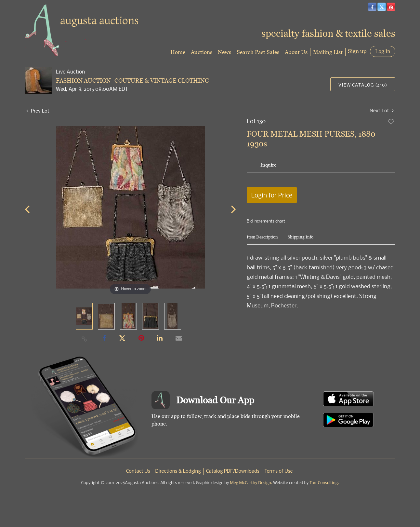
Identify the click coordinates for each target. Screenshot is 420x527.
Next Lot (382, 110)
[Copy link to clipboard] (85, 339)
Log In (383, 51)
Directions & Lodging (178, 471)
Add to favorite (391, 122)
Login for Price (272, 195)
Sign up (357, 51)
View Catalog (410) (363, 85)
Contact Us (138, 471)
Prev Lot (38, 111)
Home (178, 52)
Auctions (202, 52)
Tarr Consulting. (324, 483)
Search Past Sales (258, 52)
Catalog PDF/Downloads (233, 471)
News (224, 52)
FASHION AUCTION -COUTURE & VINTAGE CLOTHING (132, 81)
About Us (296, 52)
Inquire (268, 165)
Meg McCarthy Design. (251, 483)
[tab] (262, 240)
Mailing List (328, 52)
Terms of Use (279, 471)
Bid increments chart (266, 221)
